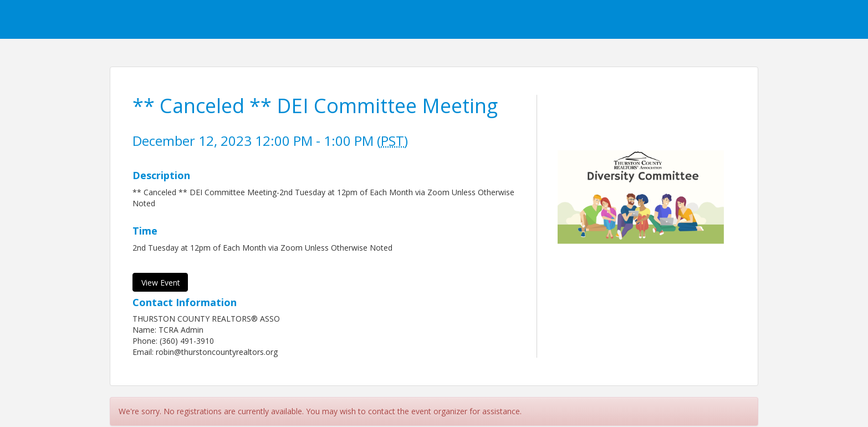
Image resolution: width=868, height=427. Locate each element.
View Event (161, 283)
